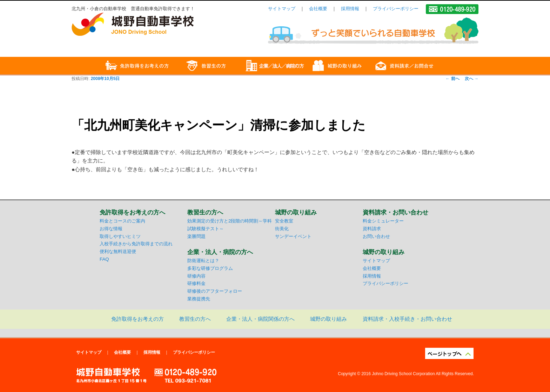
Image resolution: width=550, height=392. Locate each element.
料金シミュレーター (383, 221)
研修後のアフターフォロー (215, 291)
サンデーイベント (293, 236)
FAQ (104, 259)
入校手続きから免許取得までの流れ (136, 244)
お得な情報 (111, 229)
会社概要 (318, 9)
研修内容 (196, 276)
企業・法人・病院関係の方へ (260, 319)
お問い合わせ (376, 236)
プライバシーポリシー (396, 9)
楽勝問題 (196, 236)
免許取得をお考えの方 (137, 319)
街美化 (282, 229)
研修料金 (196, 283)
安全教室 (284, 221)
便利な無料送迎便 (118, 251)
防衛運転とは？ (203, 261)
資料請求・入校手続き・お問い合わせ (407, 319)
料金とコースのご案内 (122, 221)
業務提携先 (199, 299)
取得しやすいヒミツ (120, 236)
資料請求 (372, 229)
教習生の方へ (195, 319)
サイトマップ (282, 9)
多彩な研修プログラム (210, 268)
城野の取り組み (328, 319)
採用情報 (350, 9)
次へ (472, 79)
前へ (452, 79)
